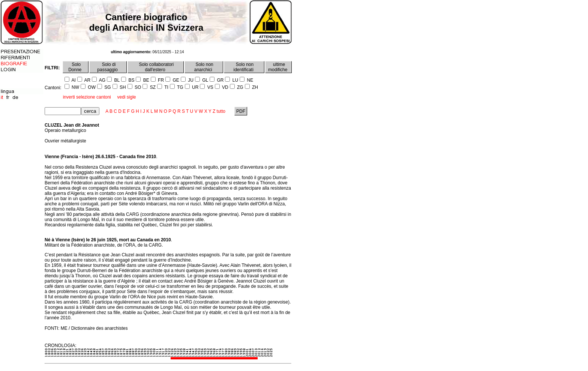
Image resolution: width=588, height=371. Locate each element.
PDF (241, 111)
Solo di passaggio (108, 67)
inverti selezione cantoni (87, 97)
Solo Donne (76, 67)
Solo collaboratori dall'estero (156, 67)
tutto (221, 111)
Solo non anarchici (204, 67)
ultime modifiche (278, 67)
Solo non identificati (244, 67)
